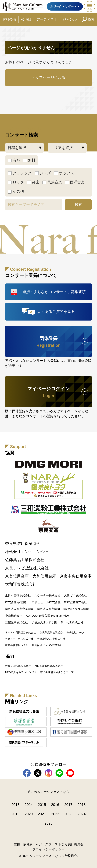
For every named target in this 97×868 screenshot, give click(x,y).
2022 (55, 814)
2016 (55, 805)
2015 (42, 805)
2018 (82, 805)
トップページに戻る (48, 77)
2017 (68, 805)
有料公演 (9, 19)
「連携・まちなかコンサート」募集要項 (52, 292)
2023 (68, 814)
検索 (91, 19)
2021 (42, 814)
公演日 (26, 19)
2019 (15, 814)
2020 (29, 814)
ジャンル (70, 19)
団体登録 (49, 342)
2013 (15, 805)
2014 (29, 805)
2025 (48, 823)
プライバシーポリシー (48, 849)
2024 (82, 814)
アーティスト (47, 19)
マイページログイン (48, 392)
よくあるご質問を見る (56, 312)
